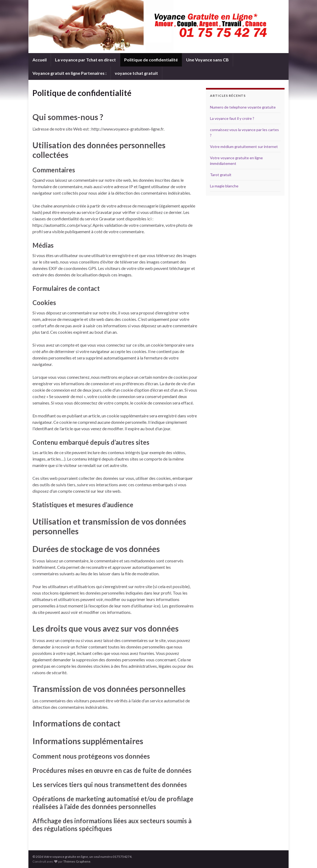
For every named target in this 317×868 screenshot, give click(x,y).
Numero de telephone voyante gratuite (243, 107)
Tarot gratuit (221, 175)
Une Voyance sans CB (207, 60)
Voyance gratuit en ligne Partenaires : (69, 73)
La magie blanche (224, 186)
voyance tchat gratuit (136, 73)
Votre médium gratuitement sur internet (244, 146)
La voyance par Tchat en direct (85, 60)
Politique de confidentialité (151, 60)
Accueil (40, 60)
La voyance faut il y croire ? (232, 118)
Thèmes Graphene (77, 861)
